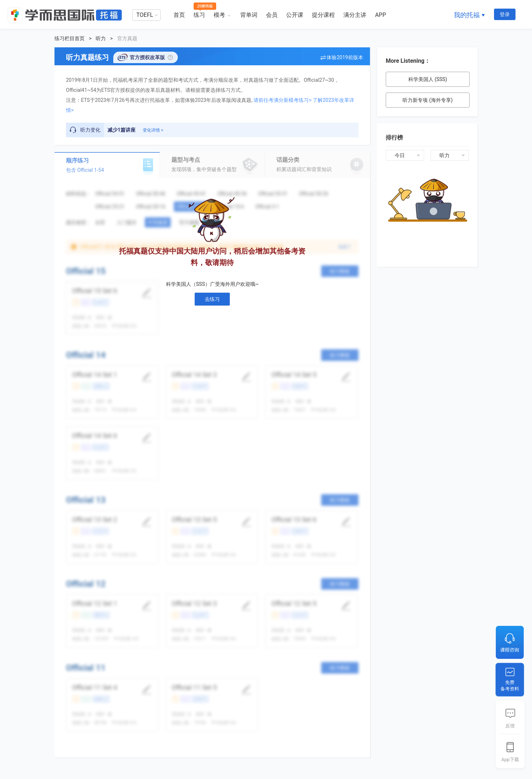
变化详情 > (153, 130)
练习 (199, 15)
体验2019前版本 (345, 57)
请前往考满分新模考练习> (282, 100)
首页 (179, 15)
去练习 (212, 299)
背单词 (249, 15)
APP (381, 15)
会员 (272, 15)
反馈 (510, 726)
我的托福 (467, 15)
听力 (101, 38)
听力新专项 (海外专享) (427, 100)
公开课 (295, 15)
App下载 (510, 759)
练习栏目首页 (70, 38)
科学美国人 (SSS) (428, 79)
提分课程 (323, 15)
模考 (219, 15)
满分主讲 (355, 15)
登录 (505, 14)
